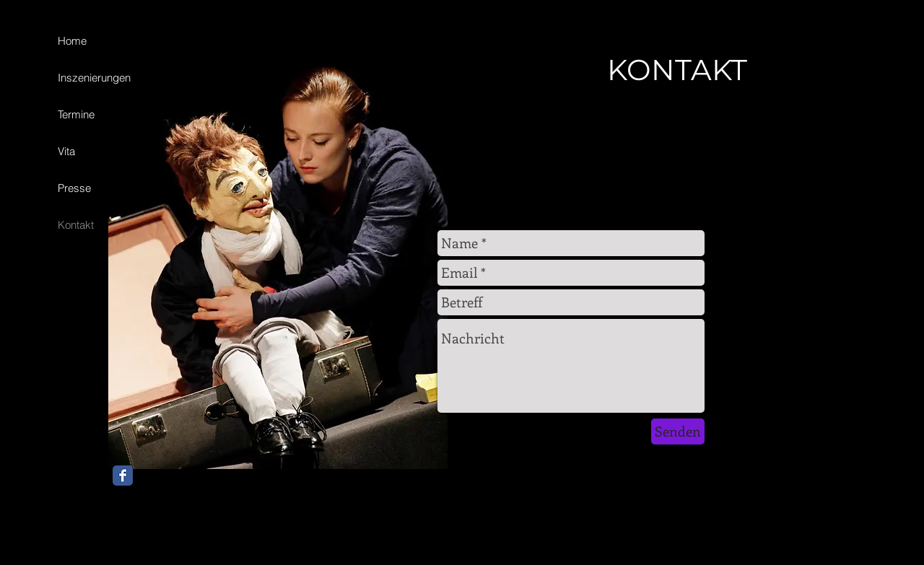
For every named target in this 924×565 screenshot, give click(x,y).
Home (72, 41)
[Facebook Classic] (123, 476)
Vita (66, 151)
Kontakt (76, 225)
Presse (74, 188)
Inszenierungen (94, 78)
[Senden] (678, 432)
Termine (76, 114)
